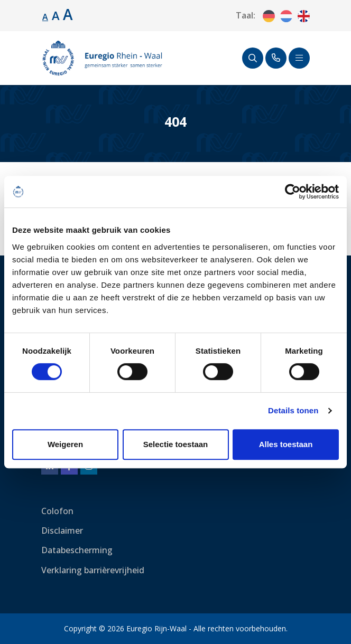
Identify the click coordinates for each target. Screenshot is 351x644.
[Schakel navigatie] (299, 58)
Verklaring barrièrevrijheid (93, 570)
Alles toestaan (286, 444)
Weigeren (65, 444)
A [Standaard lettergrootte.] (45, 17)
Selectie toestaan (176, 444)
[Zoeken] (253, 58)
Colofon (57, 511)
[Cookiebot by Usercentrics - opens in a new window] (293, 192)
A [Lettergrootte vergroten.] (56, 15)
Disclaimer (62, 531)
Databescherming (77, 550)
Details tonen (293, 410)
